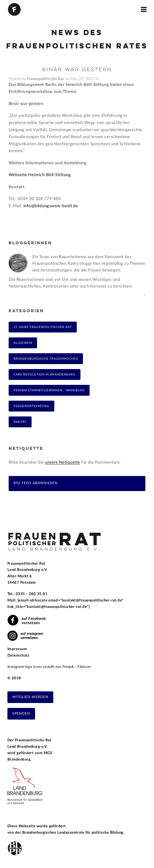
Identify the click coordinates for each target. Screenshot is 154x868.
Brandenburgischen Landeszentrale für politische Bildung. (73, 833)
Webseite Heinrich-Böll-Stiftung (40, 175)
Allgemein (23, 343)
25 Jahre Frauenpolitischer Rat (43, 327)
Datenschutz (18, 655)
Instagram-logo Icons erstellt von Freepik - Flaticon (49, 667)
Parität (20, 422)
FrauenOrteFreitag (31, 406)
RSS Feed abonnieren (36, 483)
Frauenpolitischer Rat (45, 79)
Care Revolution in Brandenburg (45, 374)
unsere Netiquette (63, 462)
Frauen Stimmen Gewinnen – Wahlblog (49, 390)
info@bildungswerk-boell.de (50, 206)
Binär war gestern (77, 70)
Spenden (21, 714)
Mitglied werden (30, 697)
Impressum (17, 649)
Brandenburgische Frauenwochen (46, 359)
